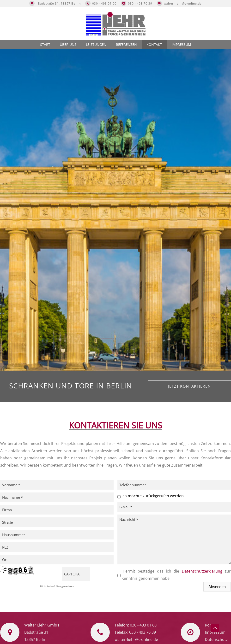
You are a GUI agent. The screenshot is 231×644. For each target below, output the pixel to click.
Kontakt (154, 44)
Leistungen (96, 44)
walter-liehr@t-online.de (183, 3)
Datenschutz (216, 639)
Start (45, 44)
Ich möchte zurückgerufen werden (153, 496)
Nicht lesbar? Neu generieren (57, 586)
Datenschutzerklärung (202, 571)
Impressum (181, 44)
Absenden (217, 587)
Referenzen (126, 44)
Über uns (68, 44)
